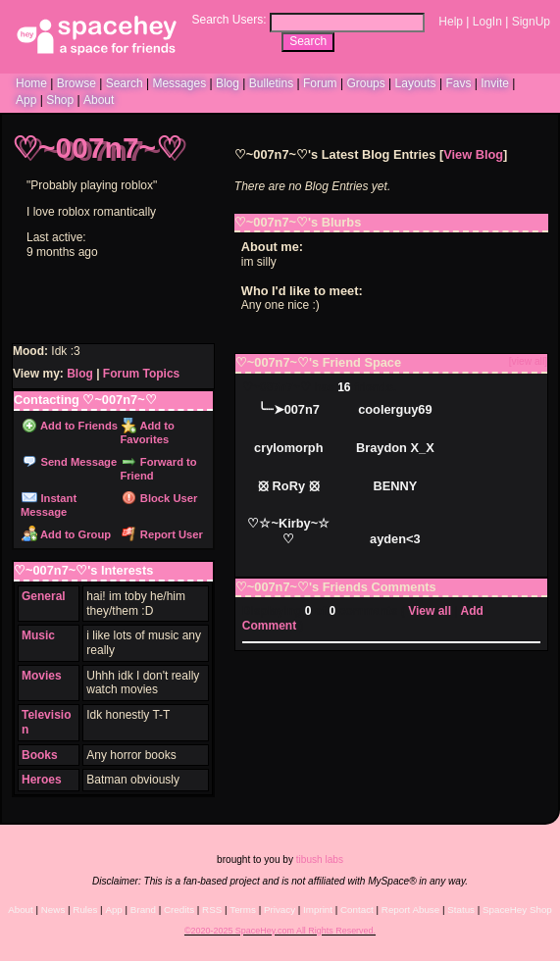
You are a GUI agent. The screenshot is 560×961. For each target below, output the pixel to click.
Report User (162, 534)
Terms (243, 910)
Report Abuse (410, 910)
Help (451, 22)
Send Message (69, 462)
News (53, 910)
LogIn (487, 22)
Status (461, 910)
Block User (160, 498)
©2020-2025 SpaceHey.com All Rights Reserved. (280, 931)
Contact (357, 910)
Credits (179, 910)
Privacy (280, 910)
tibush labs (320, 860)
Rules (85, 910)
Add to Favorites (147, 432)
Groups (365, 83)
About (99, 100)
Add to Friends (70, 426)
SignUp (531, 22)
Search (308, 41)
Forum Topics (141, 374)
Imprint (318, 910)
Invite (495, 83)
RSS (212, 910)
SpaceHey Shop (517, 910)
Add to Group (66, 534)
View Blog (473, 154)
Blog (228, 83)
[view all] (528, 361)
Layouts (416, 83)
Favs (458, 83)
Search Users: (229, 20)
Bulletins (271, 83)
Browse (76, 83)
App (26, 100)
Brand (143, 910)
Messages (179, 83)
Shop (60, 100)
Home (31, 83)
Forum (320, 83)
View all (430, 611)
